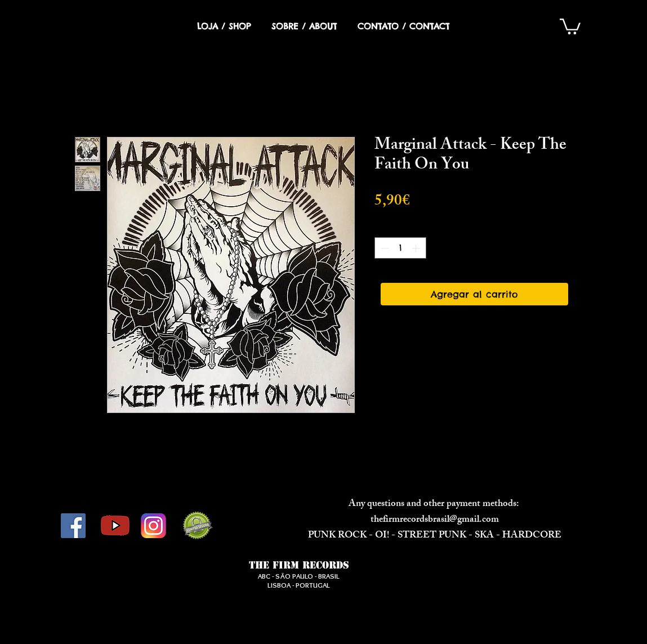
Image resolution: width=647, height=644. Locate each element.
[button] (570, 26)
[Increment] (417, 248)
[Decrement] (384, 248)
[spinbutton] (400, 248)
